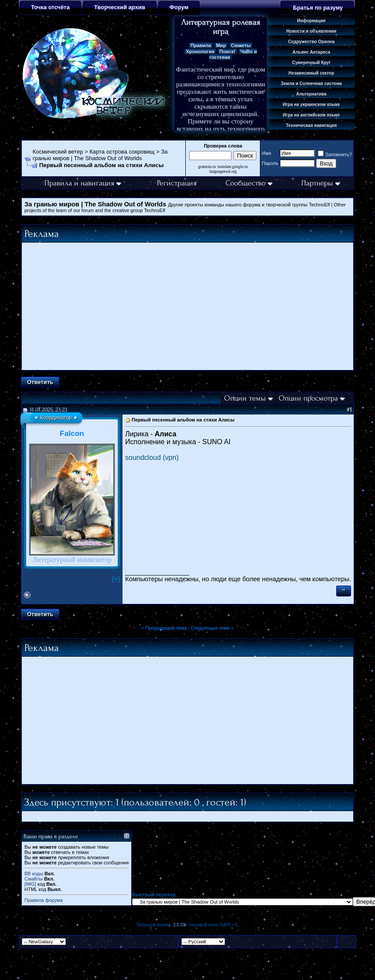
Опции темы (245, 398)
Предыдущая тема (166, 628)
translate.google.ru (233, 167)
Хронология (200, 51)
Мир (221, 45)
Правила (201, 45)
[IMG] (30, 884)
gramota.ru (207, 167)
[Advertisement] (187, 306)
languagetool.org (223, 171)
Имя (266, 153)
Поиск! (227, 51)
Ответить (40, 382)
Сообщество (249, 183)
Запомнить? (335, 154)
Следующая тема (210, 628)
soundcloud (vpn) (152, 457)
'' (344, 591)
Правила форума (44, 900)
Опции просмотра (308, 398)
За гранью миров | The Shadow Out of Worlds (100, 155)
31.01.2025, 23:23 (48, 409)
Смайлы (34, 879)
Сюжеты (241, 45)
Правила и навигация (83, 183)
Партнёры (321, 183)
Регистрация (177, 183)
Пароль (270, 163)
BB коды (34, 874)
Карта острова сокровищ (122, 152)
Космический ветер (58, 152)
